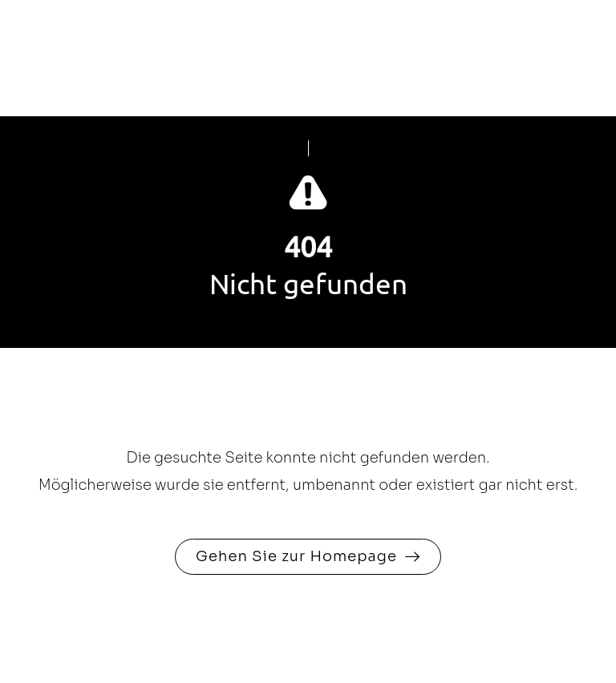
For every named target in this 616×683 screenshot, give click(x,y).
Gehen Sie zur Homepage (296, 556)
